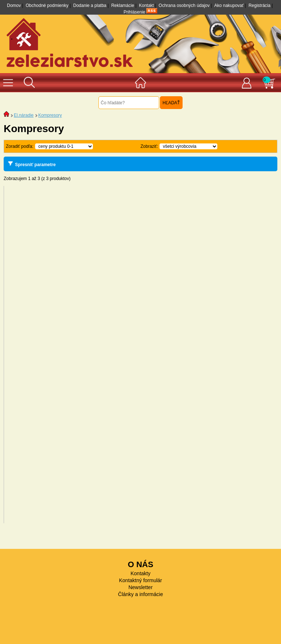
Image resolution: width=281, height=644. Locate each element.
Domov (14, 5)
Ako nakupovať (229, 5)
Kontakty (140, 573)
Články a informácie (141, 594)
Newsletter (140, 587)
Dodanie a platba (90, 5)
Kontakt (147, 5)
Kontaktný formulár (140, 580)
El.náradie (24, 115)
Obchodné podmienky (47, 5)
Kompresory (50, 115)
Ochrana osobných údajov (184, 5)
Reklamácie (123, 5)
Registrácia (259, 5)
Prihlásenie (134, 12)
